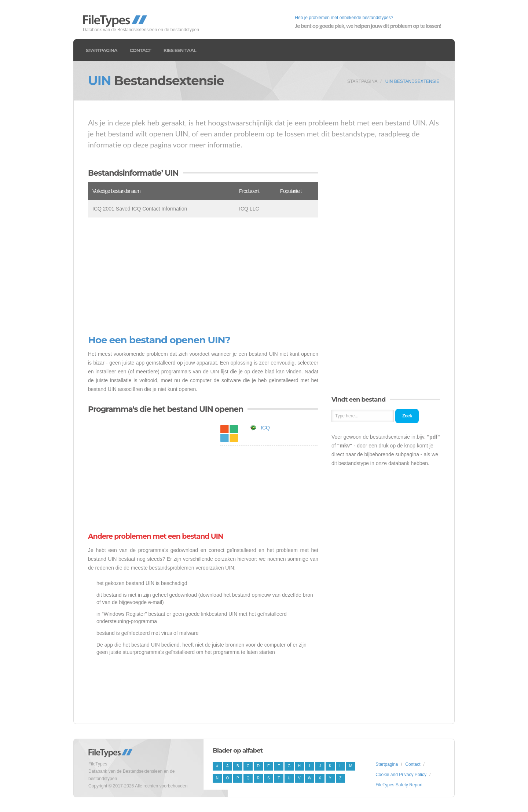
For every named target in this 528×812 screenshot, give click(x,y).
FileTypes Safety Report (399, 785)
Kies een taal (180, 50)
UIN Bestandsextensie (412, 81)
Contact (140, 50)
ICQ (265, 428)
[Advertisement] (203, 276)
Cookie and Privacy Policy (401, 775)
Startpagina (102, 50)
